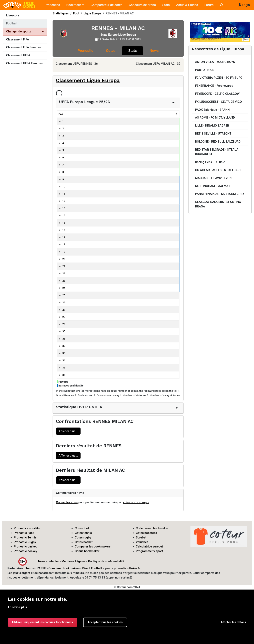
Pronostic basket (25, 546)
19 (64, 252)
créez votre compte (136, 502)
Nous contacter (49, 561)
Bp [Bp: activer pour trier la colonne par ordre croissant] (140, 114)
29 (64, 324)
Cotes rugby (83, 537)
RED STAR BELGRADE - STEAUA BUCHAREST (217, 152)
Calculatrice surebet (149, 546)
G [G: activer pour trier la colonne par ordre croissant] (111, 114)
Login (244, 5)
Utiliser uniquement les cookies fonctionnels (43, 622)
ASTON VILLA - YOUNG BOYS (215, 62)
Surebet (141, 537)
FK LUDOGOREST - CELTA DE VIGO (218, 102)
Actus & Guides (187, 5)
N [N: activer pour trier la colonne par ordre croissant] (120, 114)
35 (64, 368)
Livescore (13, 15)
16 (64, 230)
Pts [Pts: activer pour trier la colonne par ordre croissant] (100, 114)
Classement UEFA (18, 55)
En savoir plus (17, 607)
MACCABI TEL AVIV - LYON (213, 178)
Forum (209, 5)
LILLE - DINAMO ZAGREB (212, 126)
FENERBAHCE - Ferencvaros (214, 86)
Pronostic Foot (24, 533)
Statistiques (61, 13)
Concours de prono (142, 5)
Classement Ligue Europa (88, 80)
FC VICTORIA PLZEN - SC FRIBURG (219, 78)
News (154, 51)
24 (64, 288)
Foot (76, 13)
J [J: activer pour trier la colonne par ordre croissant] (173, 114)
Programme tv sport (149, 551)
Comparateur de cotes (107, 5)
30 (64, 331)
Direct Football (92, 568)
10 (64, 187)
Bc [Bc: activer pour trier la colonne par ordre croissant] (151, 114)
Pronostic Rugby (25, 542)
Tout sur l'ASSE (36, 568)
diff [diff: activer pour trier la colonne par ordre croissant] (162, 114)
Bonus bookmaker (87, 551)
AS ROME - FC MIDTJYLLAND (215, 118)
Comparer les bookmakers (93, 546)
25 (64, 295)
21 (64, 266)
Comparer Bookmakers (64, 568)
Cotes (111, 51)
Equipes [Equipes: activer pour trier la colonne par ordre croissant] (76, 114)
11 (64, 194)
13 (64, 208)
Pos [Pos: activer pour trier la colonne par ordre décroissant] (61, 114)
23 (64, 281)
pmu (108, 568)
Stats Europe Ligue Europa (118, 35)
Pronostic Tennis (25, 537)
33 (64, 353)
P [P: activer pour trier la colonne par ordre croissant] (129, 114)
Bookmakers (75, 5)
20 (64, 259)
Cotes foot (82, 528)
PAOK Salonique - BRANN (212, 110)
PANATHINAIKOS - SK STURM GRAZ (220, 194)
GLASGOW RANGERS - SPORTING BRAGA (218, 204)
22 (64, 273)
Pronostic (85, 51)
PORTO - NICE (205, 70)
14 (64, 215)
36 (64, 375)
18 (64, 244)
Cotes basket (84, 542)
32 (64, 346)
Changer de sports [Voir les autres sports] (25, 31)
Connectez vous (67, 502)
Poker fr (135, 568)
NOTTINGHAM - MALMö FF (214, 186)
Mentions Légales (74, 561)
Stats (166, 5)
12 (64, 201)
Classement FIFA (18, 39)
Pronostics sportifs (27, 528)
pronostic (120, 568)
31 (64, 339)
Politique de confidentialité (106, 561)
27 (64, 310)
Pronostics (52, 5)
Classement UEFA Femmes (24, 63)
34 (64, 360)
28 (64, 317)
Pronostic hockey (25, 551)
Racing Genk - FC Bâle (210, 162)
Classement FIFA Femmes (24, 47)
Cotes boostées (146, 533)
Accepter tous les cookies (105, 622)
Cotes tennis (83, 533)
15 (64, 223)
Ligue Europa (93, 13)
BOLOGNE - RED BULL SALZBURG (218, 142)
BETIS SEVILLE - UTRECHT (213, 134)
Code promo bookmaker (152, 528)
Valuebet (142, 542)
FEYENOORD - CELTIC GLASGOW (217, 94)
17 (64, 237)
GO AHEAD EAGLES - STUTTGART (218, 170)
